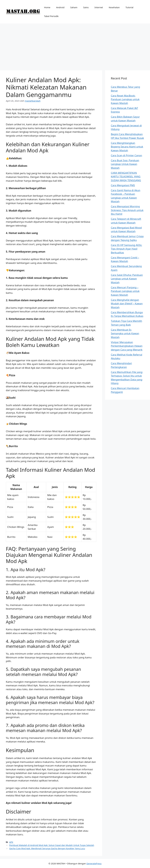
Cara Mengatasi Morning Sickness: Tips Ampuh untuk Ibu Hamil (127, 210)
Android (60, 7)
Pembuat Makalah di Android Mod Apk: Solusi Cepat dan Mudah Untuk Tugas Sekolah (52, 845)
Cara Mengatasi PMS (123, 185)
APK (11, 842)
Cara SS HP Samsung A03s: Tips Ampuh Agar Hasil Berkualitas (126, 249)
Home (47, 7)
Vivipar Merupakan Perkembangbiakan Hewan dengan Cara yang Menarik (127, 346)
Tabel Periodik (51, 16)
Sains (86, 7)
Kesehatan (114, 7)
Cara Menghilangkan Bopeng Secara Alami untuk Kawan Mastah (127, 147)
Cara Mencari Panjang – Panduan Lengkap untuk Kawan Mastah (125, 291)
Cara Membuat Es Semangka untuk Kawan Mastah (125, 333)
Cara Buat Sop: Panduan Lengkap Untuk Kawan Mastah (125, 164)
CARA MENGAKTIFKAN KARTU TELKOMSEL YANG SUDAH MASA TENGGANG (126, 177)
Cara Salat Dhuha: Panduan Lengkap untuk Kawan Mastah (127, 279)
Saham (74, 7)
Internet (99, 7)
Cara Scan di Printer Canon (126, 155)
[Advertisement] (75, 45)
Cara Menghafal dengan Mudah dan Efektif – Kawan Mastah (127, 304)
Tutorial (129, 7)
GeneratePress (94, 863)
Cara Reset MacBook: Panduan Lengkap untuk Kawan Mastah (125, 99)
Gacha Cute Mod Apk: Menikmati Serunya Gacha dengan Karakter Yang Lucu (47, 848)
